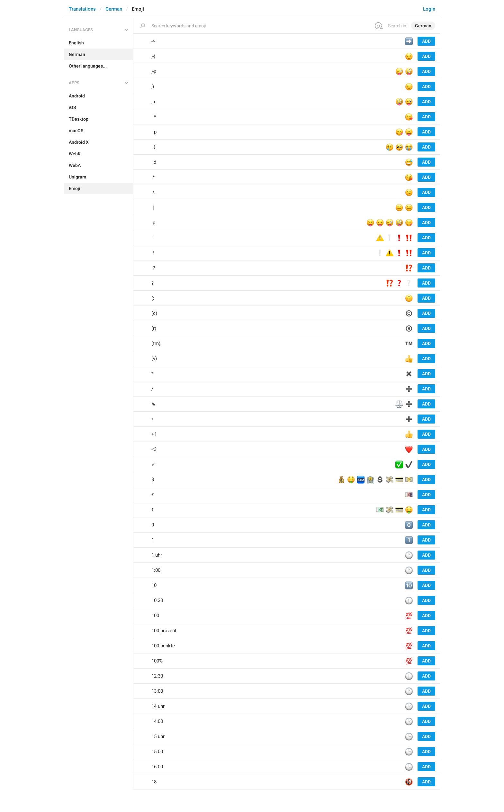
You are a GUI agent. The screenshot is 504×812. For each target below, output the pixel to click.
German (114, 9)
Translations (82, 9)
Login (429, 9)
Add (426, 41)
